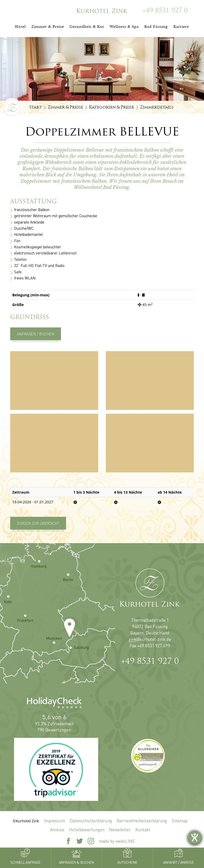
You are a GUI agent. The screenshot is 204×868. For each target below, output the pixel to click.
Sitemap (180, 821)
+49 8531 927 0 (150, 662)
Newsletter (120, 829)
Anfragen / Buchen (36, 334)
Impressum (54, 821)
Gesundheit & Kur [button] (87, 27)
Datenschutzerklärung (91, 821)
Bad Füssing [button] (156, 27)
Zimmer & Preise (65, 107)
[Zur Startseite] (102, 10)
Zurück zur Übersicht (38, 523)
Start (36, 107)
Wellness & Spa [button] (124, 27)
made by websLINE (117, 841)
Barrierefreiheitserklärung (142, 821)
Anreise (57, 829)
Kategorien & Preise (112, 107)
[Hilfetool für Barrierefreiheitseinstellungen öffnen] (195, 837)
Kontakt (143, 829)
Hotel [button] (20, 27)
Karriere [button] (181, 27)
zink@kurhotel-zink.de (150, 639)
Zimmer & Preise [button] (48, 27)
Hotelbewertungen (87, 829)
